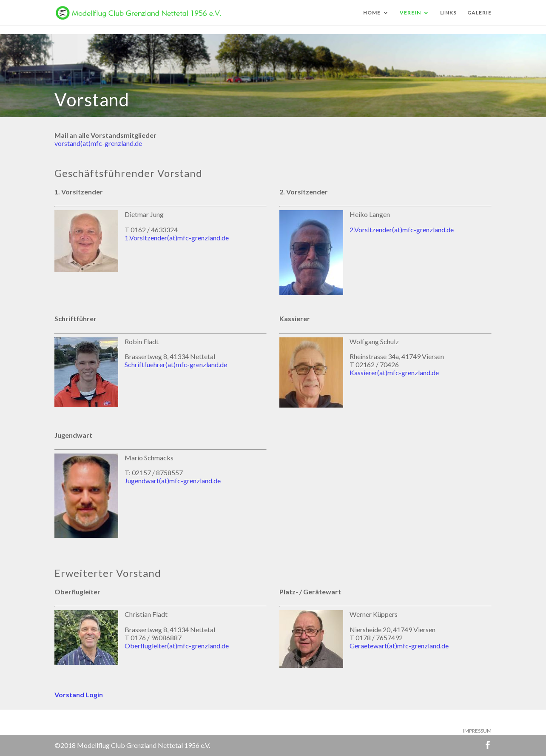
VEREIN (410, 13)
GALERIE (479, 13)
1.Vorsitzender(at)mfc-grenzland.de (177, 238)
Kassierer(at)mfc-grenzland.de (394, 372)
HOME (372, 13)
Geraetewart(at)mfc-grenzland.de (399, 646)
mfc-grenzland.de (116, 143)
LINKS (448, 13)
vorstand (67, 143)
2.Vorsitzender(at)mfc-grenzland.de (402, 230)
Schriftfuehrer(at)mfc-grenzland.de (176, 364)
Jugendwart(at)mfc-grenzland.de (173, 481)
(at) (85, 143)
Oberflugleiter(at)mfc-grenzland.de (177, 646)
